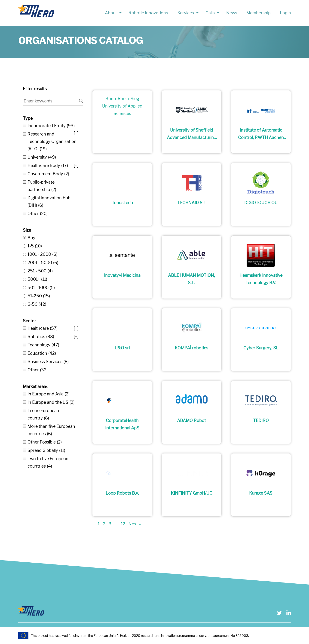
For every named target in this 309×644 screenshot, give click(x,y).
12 (123, 524)
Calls (210, 13)
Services (186, 13)
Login (285, 13)
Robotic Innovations (148, 13)
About (111, 13)
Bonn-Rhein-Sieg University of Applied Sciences (122, 106)
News (232, 13)
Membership (259, 13)
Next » (135, 524)
